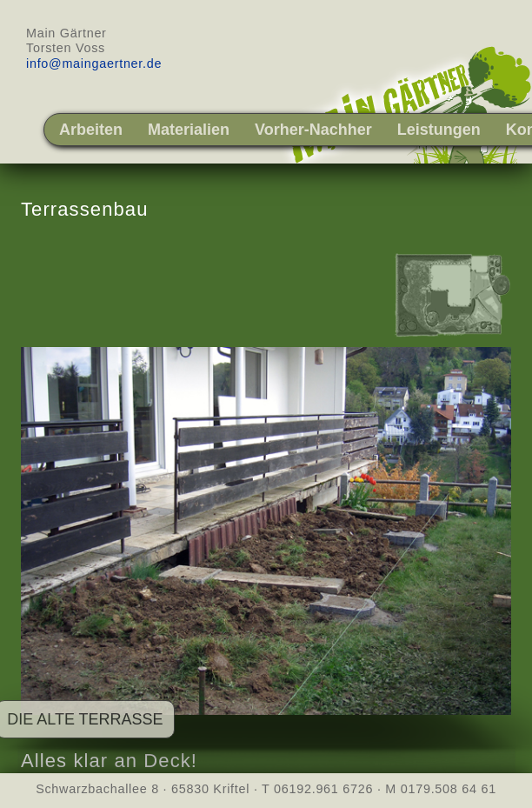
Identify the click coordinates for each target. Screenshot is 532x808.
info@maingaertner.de (94, 63)
